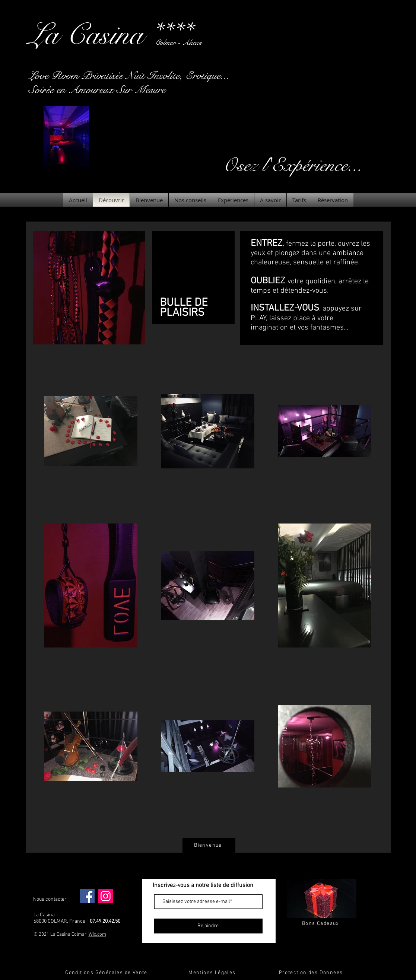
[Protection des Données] (312, 973)
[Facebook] (87, 896)
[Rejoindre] (208, 926)
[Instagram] (106, 896)
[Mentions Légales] (213, 973)
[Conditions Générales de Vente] (107, 973)
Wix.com (97, 935)
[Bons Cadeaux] (321, 923)
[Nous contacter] (50, 900)
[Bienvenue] (209, 845)
